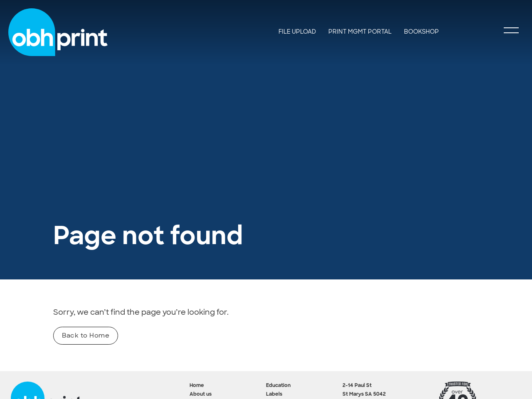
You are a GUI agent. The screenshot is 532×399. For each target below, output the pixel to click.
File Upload (297, 32)
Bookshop (421, 32)
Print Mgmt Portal (360, 32)
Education (278, 386)
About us (201, 394)
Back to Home (86, 335)
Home (197, 386)
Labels (274, 394)
